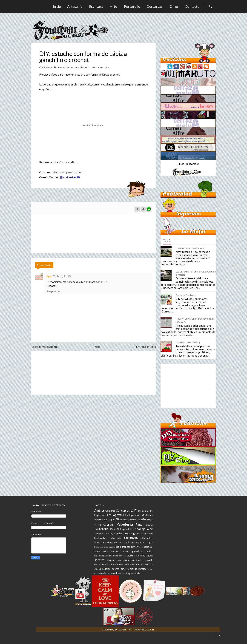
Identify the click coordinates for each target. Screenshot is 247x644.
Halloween (135, 520)
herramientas (101, 556)
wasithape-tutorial (131, 573)
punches (139, 564)
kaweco (122, 556)
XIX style (110, 534)
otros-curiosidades (133, 560)
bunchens (112, 538)
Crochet (61, 67)
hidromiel (113, 556)
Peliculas (149, 525)
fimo (118, 551)
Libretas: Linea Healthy (188, 342)
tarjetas (125, 569)
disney (105, 547)
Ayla (49, 276)
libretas (99, 560)
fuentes (126, 551)
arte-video (147, 533)
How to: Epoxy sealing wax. (190, 248)
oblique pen (114, 560)
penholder (129, 564)
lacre (130, 555)
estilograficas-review (127, 547)
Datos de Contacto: (186, 295)
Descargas (155, 6)
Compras (110, 511)
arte (119, 533)
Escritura (96, 6)
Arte (113, 6)
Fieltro (98, 519)
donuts (112, 547)
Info (143, 519)
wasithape (116, 573)
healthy (149, 551)
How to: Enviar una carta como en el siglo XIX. (195, 320)
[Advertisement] (94, 373)
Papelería (125, 524)
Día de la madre (145, 511)
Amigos (99, 510)
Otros (174, 6)
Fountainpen (109, 520)
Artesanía (75, 6)
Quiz (113, 529)
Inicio (57, 6)
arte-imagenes (132, 533)
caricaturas (108, 542)
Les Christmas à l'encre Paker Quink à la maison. (196, 273)
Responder (53, 291)
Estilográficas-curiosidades (139, 515)
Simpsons (99, 534)
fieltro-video (108, 551)
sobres (116, 569)
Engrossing (100, 515)
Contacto (192, 6)
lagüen (149, 556)
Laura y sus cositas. (70, 172)
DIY (87, 67)
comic (127, 542)
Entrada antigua (146, 347)
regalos (106, 569)
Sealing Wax (144, 529)
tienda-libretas (138, 569)
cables (120, 538)
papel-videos (116, 564)
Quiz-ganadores (125, 529)
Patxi (139, 524)
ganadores (138, 551)
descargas (136, 542)
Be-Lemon (120, 629)
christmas (119, 542)
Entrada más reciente (45, 347)
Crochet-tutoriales (75, 67)
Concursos (123, 510)
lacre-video (140, 556)
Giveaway (122, 519)
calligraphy (131, 538)
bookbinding (101, 538)
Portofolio (132, 6)
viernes (107, 573)
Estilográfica (115, 515)
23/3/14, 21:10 (61, 276)
